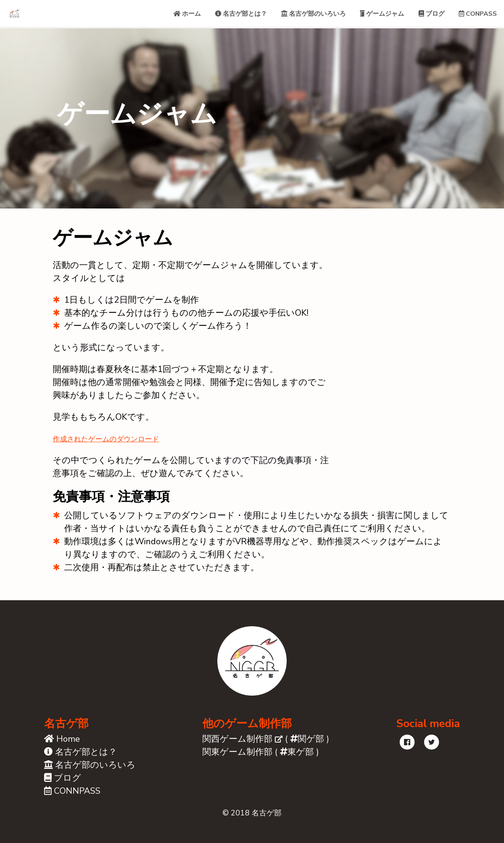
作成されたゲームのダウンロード (120, 445)
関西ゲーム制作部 (243, 745)
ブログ (63, 784)
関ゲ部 (307, 745)
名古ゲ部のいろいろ (90, 771)
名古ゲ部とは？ (81, 758)
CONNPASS (72, 797)
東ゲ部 (297, 758)
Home (62, 745)
